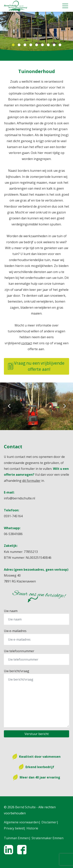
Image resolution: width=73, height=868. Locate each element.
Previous (9, 406)
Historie (32, 828)
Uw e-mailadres (15, 631)
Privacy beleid (14, 828)
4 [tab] (31, 45)
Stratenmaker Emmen (47, 838)
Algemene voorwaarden (21, 822)
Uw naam (11, 611)
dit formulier (31, 481)
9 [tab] (60, 45)
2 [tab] (19, 45)
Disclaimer (49, 822)
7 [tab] (48, 45)
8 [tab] (54, 45)
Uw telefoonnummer (19, 651)
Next (64, 406)
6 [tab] (42, 45)
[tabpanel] (36, 31)
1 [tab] (13, 45)
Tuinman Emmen (16, 838)
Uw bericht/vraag (17, 671)
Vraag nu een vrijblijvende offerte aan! (36, 366)
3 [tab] (25, 45)
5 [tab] (37, 45)
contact (27, 343)
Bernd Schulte (25, 807)
